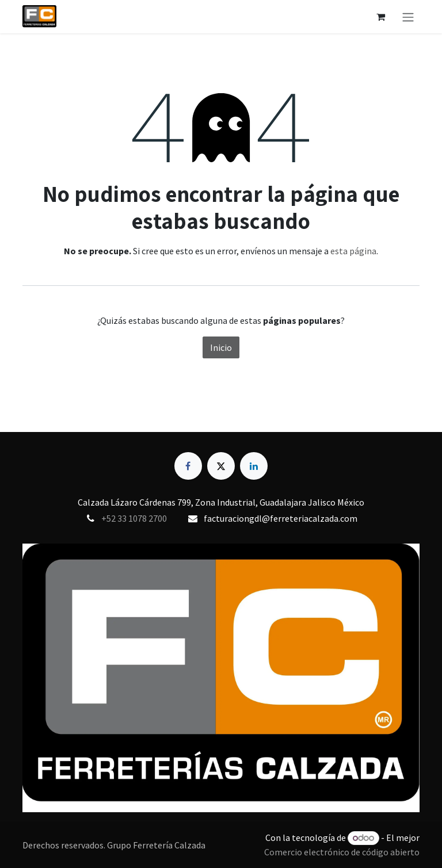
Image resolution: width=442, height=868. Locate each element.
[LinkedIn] (254, 466)
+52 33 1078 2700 (134, 518)
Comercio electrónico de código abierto (342, 852)
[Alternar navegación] (408, 17)
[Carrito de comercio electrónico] (380, 17)
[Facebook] (188, 466)
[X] (221, 466)
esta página (353, 251)
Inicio (221, 347)
